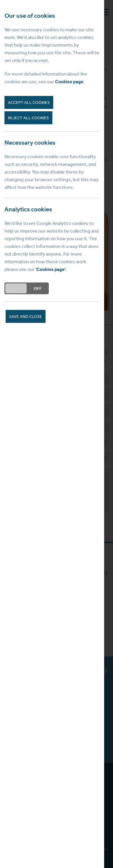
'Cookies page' (51, 269)
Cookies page (69, 81)
